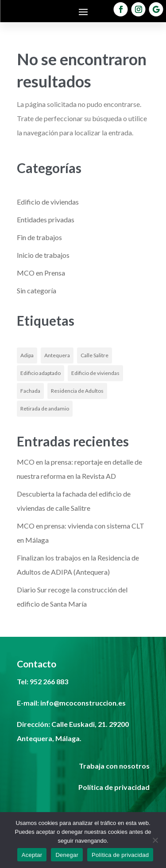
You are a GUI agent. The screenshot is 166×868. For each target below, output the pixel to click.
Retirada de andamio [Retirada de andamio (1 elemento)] (45, 408)
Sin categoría (37, 290)
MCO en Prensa (41, 273)
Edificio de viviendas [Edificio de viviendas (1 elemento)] (95, 373)
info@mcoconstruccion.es (83, 703)
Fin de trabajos (39, 237)
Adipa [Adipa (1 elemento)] (27, 355)
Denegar (67, 855)
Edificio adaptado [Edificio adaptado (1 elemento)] (41, 373)
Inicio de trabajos (43, 255)
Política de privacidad (120, 855)
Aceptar (32, 855)
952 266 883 (49, 681)
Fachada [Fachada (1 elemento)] (30, 391)
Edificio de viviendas (48, 202)
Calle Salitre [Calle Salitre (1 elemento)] (95, 355)
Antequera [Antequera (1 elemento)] (57, 355)
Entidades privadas (46, 219)
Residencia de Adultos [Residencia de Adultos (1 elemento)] (77, 391)
